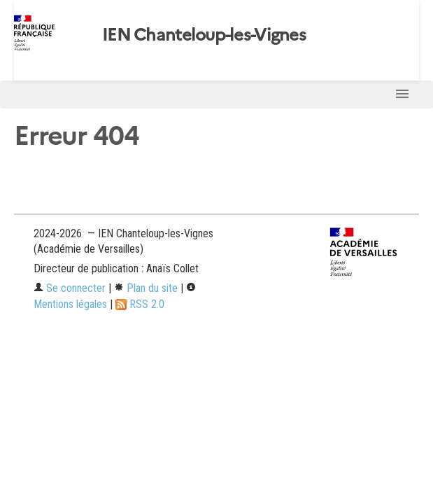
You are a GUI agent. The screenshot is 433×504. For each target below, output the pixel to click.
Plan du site (146, 288)
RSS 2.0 (140, 304)
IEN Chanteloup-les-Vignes (204, 35)
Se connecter (70, 288)
